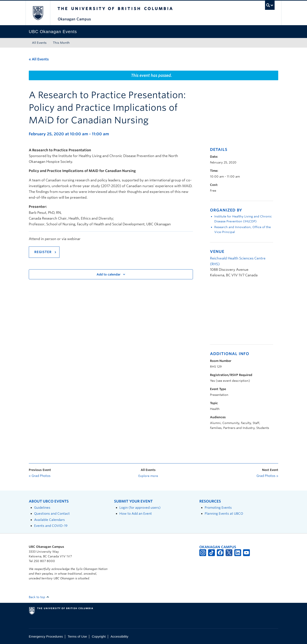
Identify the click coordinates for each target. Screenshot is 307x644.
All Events (39, 43)
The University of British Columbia (38, 13)
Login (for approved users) (140, 508)
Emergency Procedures (46, 636)
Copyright (99, 636)
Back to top (39, 597)
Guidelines (42, 508)
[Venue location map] (232, 313)
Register (43, 252)
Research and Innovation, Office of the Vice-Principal (243, 229)
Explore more (148, 476)
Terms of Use (77, 636)
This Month (61, 43)
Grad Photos (40, 476)
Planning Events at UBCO (224, 514)
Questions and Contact (52, 514)
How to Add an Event (136, 514)
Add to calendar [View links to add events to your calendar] (109, 274)
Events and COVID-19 (51, 526)
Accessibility (119, 636)
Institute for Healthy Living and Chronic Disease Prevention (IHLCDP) (243, 219)
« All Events (39, 59)
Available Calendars (49, 520)
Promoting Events (218, 508)
